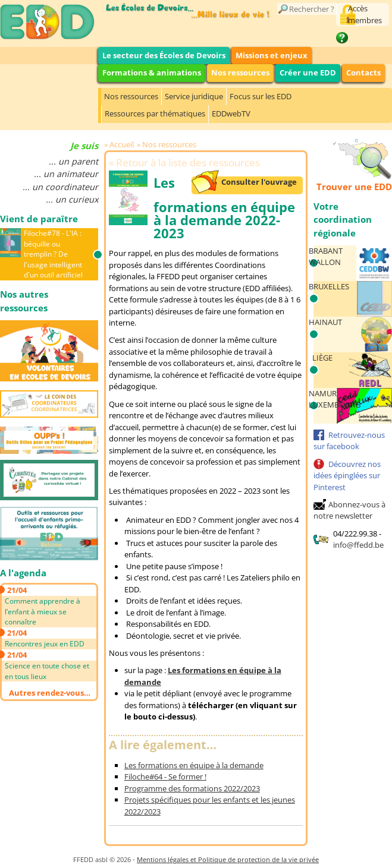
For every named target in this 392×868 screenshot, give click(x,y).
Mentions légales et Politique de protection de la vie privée (228, 859)
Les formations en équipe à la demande (194, 765)
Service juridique (194, 96)
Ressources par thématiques (155, 113)
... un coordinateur (60, 187)
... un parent (73, 161)
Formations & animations (152, 72)
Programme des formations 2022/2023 (192, 788)
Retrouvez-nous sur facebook (349, 441)
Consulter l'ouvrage (259, 182)
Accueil (122, 144)
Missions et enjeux (272, 55)
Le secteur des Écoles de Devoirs (164, 55)
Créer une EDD (308, 72)
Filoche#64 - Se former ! (165, 777)
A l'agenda (23, 573)
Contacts (363, 72)
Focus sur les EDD (261, 96)
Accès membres (365, 14)
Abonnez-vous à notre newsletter (349, 510)
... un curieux (72, 199)
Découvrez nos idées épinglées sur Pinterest (347, 476)
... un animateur (66, 174)
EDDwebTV (231, 113)
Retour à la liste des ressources (188, 162)
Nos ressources (240, 72)
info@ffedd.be (358, 545)
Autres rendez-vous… (50, 693)
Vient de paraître (39, 219)
